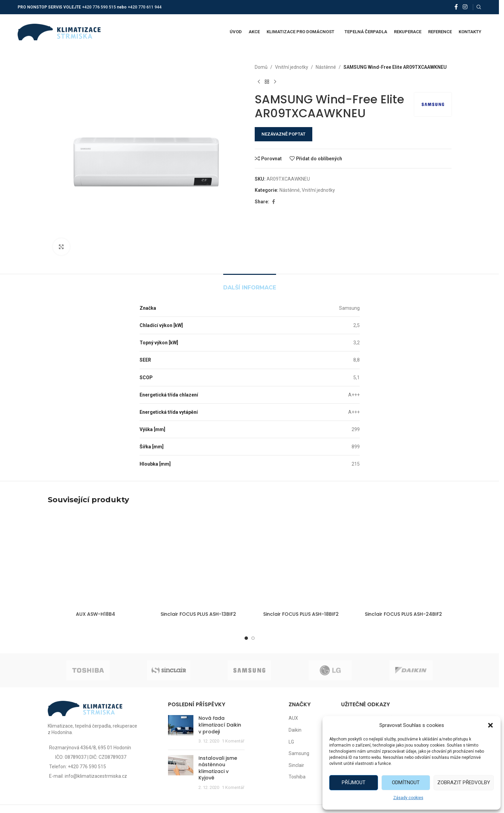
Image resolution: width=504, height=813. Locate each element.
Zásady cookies (408, 798)
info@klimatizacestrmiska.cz (96, 776)
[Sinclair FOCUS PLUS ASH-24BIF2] (404, 560)
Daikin (295, 730)
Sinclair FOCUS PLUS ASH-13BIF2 (198, 614)
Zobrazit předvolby (464, 782)
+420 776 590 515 (99, 7)
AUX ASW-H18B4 (96, 614)
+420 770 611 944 (145, 7)
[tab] (250, 284)
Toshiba (297, 777)
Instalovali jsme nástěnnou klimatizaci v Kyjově (218, 768)
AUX (293, 718)
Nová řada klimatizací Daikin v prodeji (220, 725)
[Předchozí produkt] (259, 82)
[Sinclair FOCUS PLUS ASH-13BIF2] (198, 560)
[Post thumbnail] (181, 730)
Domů (261, 67)
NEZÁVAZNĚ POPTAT (283, 134)
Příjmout (354, 782)
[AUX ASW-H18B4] (96, 560)
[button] (490, 725)
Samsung (299, 753)
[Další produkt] (275, 82)
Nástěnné (326, 67)
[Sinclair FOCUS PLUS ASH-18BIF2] (301, 560)
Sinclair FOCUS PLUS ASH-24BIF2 (403, 614)
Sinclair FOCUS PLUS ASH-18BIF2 (301, 614)
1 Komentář (233, 741)
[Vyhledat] (479, 7)
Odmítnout (406, 782)
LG (291, 742)
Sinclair (296, 765)
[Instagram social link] (465, 7)
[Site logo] (59, 32)
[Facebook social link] (456, 7)
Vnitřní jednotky (292, 67)
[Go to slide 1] (246, 638)
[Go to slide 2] (253, 638)
